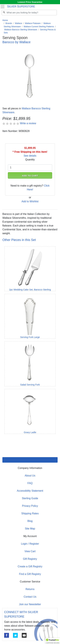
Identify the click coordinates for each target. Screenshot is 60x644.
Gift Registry (30, 559)
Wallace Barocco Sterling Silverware (21, 30)
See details (30, 156)
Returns (30, 589)
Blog (30, 521)
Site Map (30, 529)
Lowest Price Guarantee (30, 2)
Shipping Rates (30, 513)
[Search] (29, 13)
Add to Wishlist (30, 201)
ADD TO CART (30, 176)
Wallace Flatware (33, 23)
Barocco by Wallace (16, 42)
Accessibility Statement (30, 491)
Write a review (28, 123)
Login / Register (30, 544)
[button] (53, 641)
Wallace (18, 23)
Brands (9, 23)
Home (5, 20)
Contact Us (30, 597)
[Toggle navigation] (2, 7)
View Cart (30, 551)
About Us (30, 476)
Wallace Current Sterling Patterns (39, 26)
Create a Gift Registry (30, 566)
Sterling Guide (30, 498)
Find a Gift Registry (30, 574)
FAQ (30, 483)
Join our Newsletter (30, 604)
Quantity (30, 160)
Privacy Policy (30, 506)
